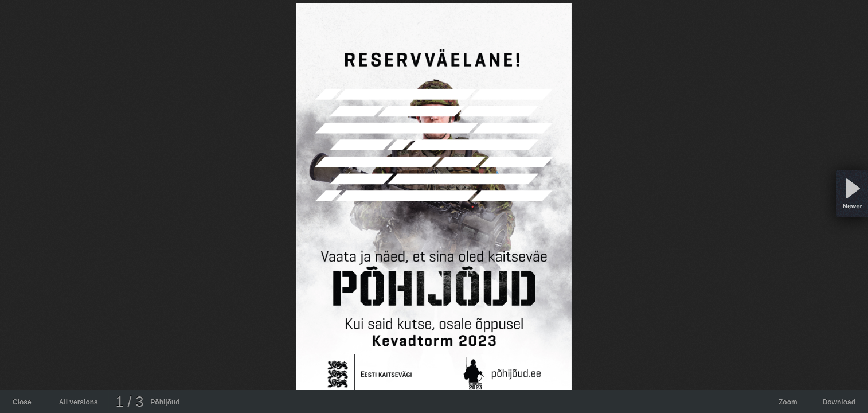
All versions (79, 402)
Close (22, 402)
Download (839, 402)
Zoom (788, 402)
